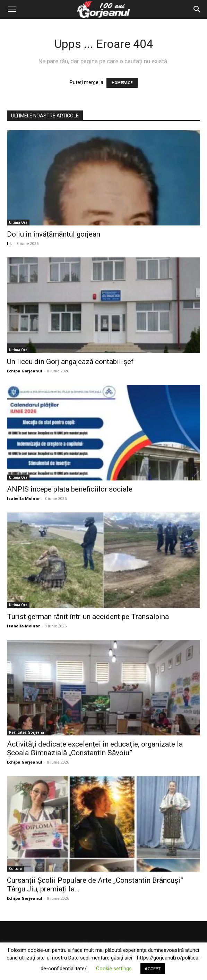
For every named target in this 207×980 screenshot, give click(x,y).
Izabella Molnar (23, 498)
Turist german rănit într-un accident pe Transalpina (88, 617)
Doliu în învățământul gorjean (54, 234)
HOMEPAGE (122, 83)
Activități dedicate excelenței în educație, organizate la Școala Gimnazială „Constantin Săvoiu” (95, 748)
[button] (12, 9)
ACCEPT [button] (153, 969)
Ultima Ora (18, 222)
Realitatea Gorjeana (27, 732)
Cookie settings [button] (114, 969)
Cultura (15, 868)
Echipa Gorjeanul (25, 371)
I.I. (9, 243)
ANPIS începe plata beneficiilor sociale (70, 489)
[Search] (197, 9)
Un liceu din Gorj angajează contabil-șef (70, 362)
